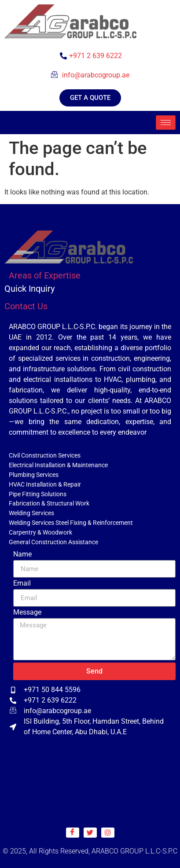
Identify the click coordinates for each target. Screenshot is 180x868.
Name (22, 555)
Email (22, 584)
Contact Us (26, 306)
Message (27, 613)
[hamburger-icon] (166, 123)
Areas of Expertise (45, 275)
